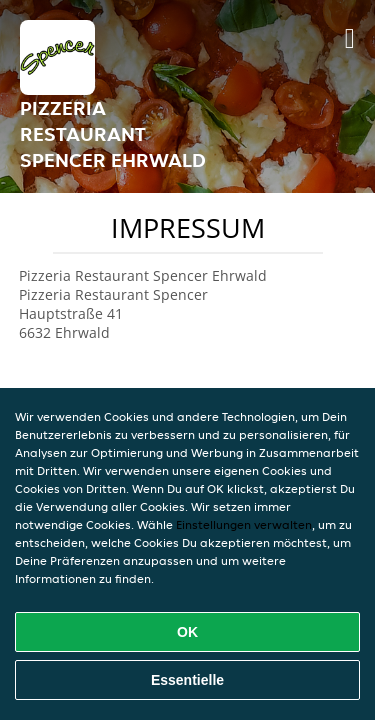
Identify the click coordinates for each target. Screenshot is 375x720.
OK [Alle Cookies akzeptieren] (187, 632)
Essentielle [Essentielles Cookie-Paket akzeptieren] (187, 680)
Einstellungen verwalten (244, 524)
